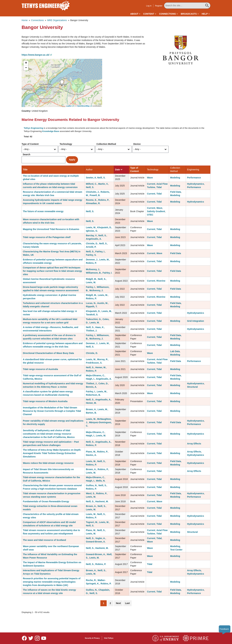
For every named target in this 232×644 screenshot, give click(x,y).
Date (119, 170)
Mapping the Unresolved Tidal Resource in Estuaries (51, 229)
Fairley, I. (100, 252)
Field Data (176, 192)
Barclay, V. (91, 235)
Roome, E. (91, 200)
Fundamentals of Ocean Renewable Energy (46, 501)
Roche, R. (91, 580)
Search (27, 154)
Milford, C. (91, 184)
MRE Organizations (57, 20)
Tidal (159, 187)
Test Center (176, 550)
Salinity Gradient (156, 211)
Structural (192, 387)
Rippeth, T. (92, 306)
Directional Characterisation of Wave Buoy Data (48, 353)
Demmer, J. (92, 260)
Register (159, 6)
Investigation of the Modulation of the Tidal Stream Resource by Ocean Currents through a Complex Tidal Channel (52, 411)
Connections (167, 14)
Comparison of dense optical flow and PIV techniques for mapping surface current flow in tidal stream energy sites (52, 271)
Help (205, 14)
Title (25, 170)
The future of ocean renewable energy (43, 211)
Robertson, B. (93, 395)
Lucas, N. (91, 303)
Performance (194, 178)
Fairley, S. (91, 255)
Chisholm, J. (93, 192)
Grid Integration (196, 321)
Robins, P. (104, 200)
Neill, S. (101, 178)
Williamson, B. (94, 273)
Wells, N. (101, 481)
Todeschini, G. (94, 319)
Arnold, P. (91, 247)
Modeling (175, 178)
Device (137, 144)
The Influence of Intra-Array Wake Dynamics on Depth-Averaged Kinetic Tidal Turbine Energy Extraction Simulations (52, 453)
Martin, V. (103, 184)
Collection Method (106, 144)
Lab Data (175, 351)
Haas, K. (100, 327)
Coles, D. (103, 383)
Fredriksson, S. (94, 363)
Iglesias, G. (92, 231)
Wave (150, 178)
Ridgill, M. (91, 279)
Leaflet (69, 106)
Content (149, 14)
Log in (149, 6)
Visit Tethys (109, 638)
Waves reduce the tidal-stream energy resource (48, 463)
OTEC (150, 215)
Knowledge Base (51, 131)
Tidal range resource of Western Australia (45, 401)
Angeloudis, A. (94, 239)
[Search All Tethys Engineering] (187, 6)
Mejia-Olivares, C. (95, 375)
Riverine (161, 281)
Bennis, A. (91, 387)
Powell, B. (95, 195)
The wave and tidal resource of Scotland (44, 540)
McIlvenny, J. (93, 269)
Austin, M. (103, 303)
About (134, 14)
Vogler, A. (100, 538)
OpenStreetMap (83, 106)
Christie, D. (92, 243)
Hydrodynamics (196, 184)
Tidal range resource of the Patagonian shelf (47, 237)
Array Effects (194, 444)
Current (151, 184)
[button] (181, 50)
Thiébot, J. (92, 331)
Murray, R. (103, 359)
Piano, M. (91, 452)
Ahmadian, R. (93, 203)
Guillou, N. (92, 485)
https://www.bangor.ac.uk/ (36, 55)
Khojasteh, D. (104, 227)
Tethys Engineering (33, 128)
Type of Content (30, 144)
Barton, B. (91, 413)
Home (25, 20)
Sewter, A (91, 178)
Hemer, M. (101, 367)
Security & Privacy (92, 638)
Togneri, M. (92, 522)
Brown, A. (91, 409)
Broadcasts (189, 14)
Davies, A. (91, 455)
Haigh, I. (90, 379)
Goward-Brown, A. (96, 542)
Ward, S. (90, 493)
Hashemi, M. (102, 501)
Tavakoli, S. (92, 315)
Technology (66, 144)
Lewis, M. (91, 227)
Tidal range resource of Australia (40, 369)
